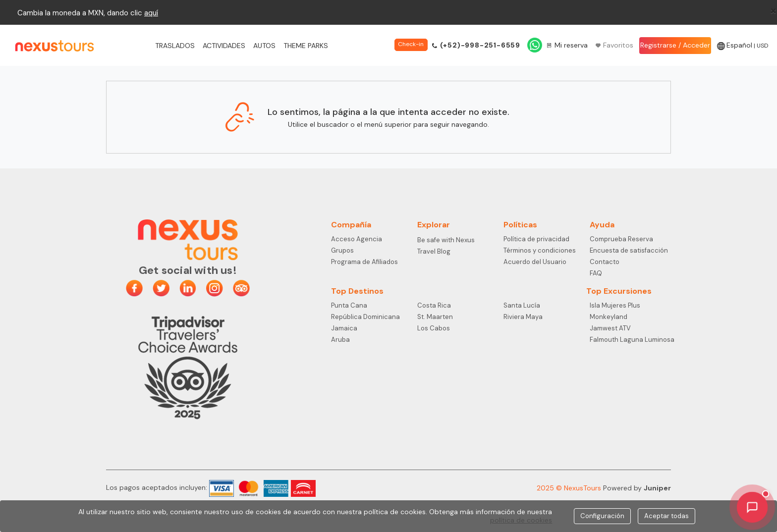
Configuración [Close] (602, 516)
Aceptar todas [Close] (666, 516)
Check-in (411, 44)
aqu (150, 13)
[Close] (773, 10)
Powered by (637, 488)
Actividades (224, 46)
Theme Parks (306, 46)
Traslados (175, 46)
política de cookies (521, 520)
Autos (264, 46)
